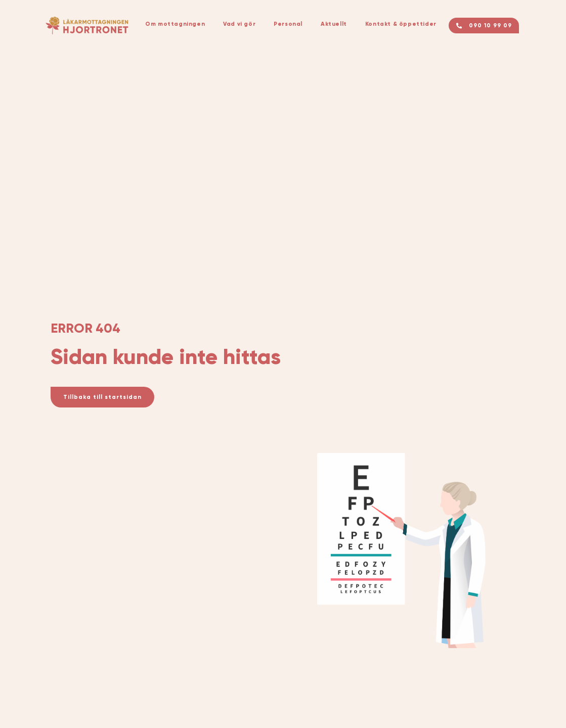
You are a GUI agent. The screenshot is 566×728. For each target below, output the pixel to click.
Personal (288, 24)
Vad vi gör (239, 24)
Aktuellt (334, 24)
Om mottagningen (175, 24)
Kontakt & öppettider (401, 24)
